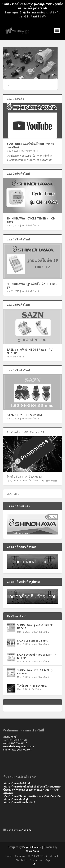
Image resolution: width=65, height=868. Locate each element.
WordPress (32, 851)
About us (20, 856)
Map (47, 860)
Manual (54, 856)
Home (9, 856)
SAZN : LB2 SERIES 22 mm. (25, 415)
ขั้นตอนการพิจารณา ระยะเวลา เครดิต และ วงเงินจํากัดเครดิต (31, 791)
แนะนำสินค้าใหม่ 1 (29, 151)
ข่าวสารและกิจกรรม (19, 830)
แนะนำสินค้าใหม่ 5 (30, 291)
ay (11, 481)
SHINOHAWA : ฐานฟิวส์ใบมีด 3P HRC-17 (32, 286)
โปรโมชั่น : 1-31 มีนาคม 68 (25, 477)
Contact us (36, 860)
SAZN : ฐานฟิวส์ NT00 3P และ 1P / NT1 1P (30, 351)
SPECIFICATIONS (37, 856)
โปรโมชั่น (33, 481)
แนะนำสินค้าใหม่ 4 (30, 419)
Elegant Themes (32, 847)
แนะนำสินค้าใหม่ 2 (30, 226)
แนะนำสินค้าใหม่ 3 (15, 357)
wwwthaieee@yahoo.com (19, 746)
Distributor (21, 860)
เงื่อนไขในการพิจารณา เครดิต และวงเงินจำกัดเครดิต (32, 796)
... (8, 85)
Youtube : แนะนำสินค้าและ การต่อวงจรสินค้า (31, 146)
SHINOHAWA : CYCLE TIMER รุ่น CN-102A (32, 220)
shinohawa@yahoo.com (18, 750)
